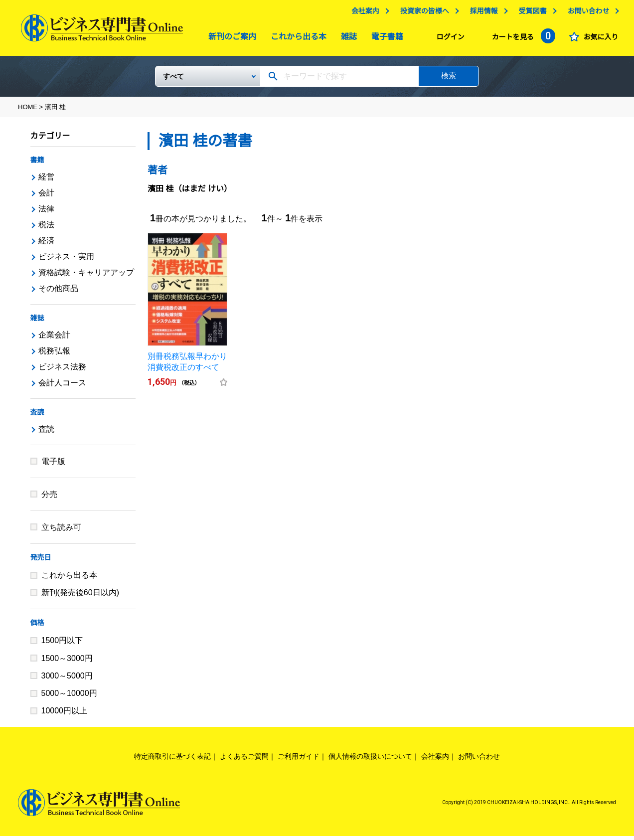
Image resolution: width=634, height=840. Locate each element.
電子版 (53, 465)
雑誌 (346, 39)
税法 (46, 229)
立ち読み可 (61, 531)
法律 (46, 213)
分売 (49, 498)
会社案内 (363, 13)
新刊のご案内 (230, 39)
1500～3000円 (67, 662)
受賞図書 (530, 13)
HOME (28, 111)
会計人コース (62, 387)
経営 (46, 181)
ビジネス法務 (62, 371)
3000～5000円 (67, 680)
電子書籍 (385, 39)
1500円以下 (62, 644)
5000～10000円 (69, 697)
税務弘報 (54, 355)
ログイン (448, 39)
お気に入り (599, 39)
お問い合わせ (586, 13)
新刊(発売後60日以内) (80, 596)
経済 (46, 245)
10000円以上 (65, 715)
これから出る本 (296, 39)
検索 (449, 80)
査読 (37, 416)
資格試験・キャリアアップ (86, 276)
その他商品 (58, 292)
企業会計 (54, 339)
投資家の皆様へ (422, 13)
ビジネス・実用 (66, 260)
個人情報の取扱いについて (370, 760)
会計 (46, 197)
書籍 (37, 164)
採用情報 (481, 13)
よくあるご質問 (244, 760)
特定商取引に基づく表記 (172, 760)
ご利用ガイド (299, 760)
